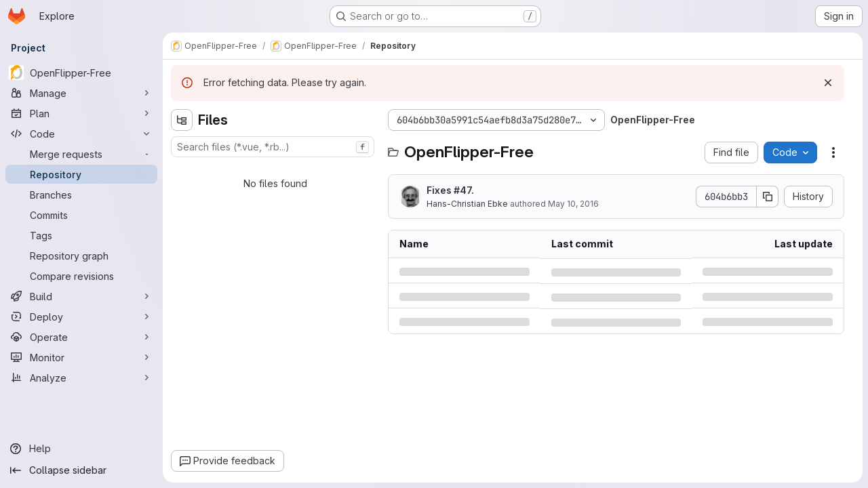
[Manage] (81, 93)
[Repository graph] (81, 256)
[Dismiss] (828, 83)
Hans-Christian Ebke (467, 204)
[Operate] (81, 337)
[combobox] (273, 147)
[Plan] (81, 113)
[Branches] (81, 195)
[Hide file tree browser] (182, 120)
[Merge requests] (81, 154)
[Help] (81, 449)
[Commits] (81, 215)
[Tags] (81, 235)
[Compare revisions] (81, 276)
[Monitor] (81, 357)
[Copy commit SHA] (768, 197)
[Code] (81, 134)
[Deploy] (81, 317)
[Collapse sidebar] (81, 470)
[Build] (81, 296)
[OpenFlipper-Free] (81, 73)
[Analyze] (81, 378)
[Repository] (81, 174)
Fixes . (450, 190)
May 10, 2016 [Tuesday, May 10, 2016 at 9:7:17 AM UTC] (573, 204)
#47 (462, 190)
